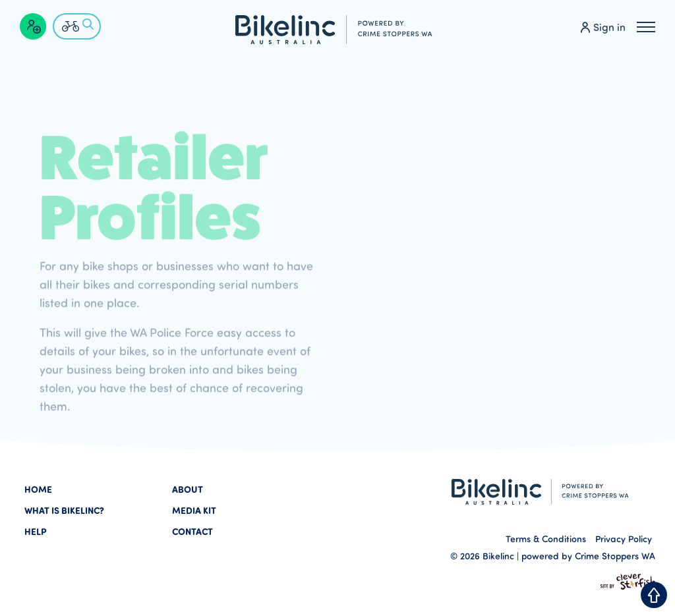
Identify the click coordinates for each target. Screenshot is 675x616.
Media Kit (194, 510)
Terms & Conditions (546, 539)
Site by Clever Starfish (628, 582)
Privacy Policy (624, 539)
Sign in (609, 27)
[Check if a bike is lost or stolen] (77, 26)
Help (36, 531)
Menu (646, 25)
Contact (192, 531)
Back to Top (654, 595)
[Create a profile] (33, 26)
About (188, 489)
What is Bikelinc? (64, 510)
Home (38, 489)
